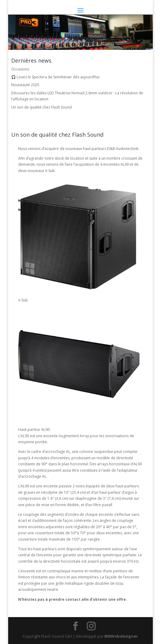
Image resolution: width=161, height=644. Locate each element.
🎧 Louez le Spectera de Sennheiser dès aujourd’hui (55, 77)
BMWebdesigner (121, 636)
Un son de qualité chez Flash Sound (41, 107)
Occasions (20, 69)
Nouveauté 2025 (25, 85)
